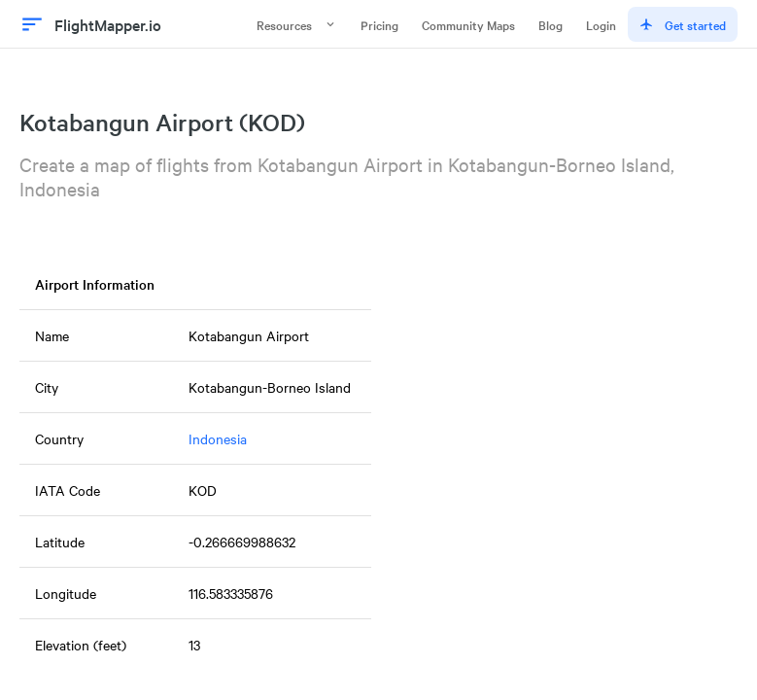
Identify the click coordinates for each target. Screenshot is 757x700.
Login (601, 24)
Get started (683, 24)
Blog (551, 24)
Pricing (379, 24)
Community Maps (468, 24)
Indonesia (218, 438)
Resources (297, 24)
